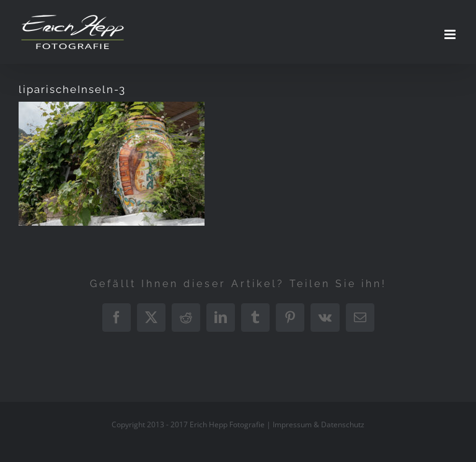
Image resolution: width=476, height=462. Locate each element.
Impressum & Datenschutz (319, 424)
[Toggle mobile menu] (451, 34)
